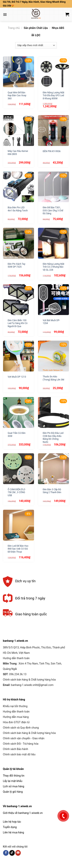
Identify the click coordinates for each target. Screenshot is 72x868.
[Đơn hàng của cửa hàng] (36, 45)
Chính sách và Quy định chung (21, 728)
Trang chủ (14, 28)
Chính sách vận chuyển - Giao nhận (24, 738)
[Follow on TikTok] (12, 853)
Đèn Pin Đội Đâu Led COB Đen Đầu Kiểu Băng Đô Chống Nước (53, 437)
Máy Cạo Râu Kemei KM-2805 (18, 153)
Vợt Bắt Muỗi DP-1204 (51, 322)
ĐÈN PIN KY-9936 (52, 151)
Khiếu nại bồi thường (15, 706)
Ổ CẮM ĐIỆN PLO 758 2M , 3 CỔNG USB (16, 492)
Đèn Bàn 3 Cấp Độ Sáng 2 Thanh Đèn (52, 491)
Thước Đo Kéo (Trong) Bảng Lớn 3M (54, 378)
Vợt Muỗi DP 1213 (17, 377)
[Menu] (5, 15)
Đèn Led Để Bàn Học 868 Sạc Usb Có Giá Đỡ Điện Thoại (18, 549)
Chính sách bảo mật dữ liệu (19, 754)
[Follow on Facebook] (6, 853)
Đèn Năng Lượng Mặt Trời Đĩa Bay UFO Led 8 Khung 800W (54, 96)
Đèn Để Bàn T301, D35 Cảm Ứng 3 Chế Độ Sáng (53, 210)
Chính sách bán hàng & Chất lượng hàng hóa (29, 680)
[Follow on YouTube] (18, 853)
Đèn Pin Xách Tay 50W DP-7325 (17, 265)
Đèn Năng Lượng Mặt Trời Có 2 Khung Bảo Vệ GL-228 (54, 267)
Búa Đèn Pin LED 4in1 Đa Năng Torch (18, 209)
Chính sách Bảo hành (15, 749)
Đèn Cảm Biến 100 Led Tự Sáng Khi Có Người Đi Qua (18, 323)
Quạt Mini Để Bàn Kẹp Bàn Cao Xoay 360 (17, 96)
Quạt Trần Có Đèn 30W (17, 434)
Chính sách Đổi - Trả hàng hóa (21, 744)
